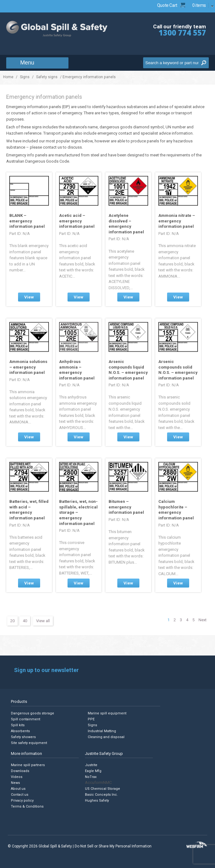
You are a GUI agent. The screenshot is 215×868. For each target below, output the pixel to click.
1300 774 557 (182, 33)
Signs (25, 77)
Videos (17, 777)
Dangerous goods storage (33, 713)
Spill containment (26, 719)
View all (43, 621)
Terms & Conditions (27, 806)
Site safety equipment (29, 743)
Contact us (20, 795)
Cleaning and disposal (106, 737)
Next (203, 620)
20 (12, 621)
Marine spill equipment (107, 713)
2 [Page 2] (175, 620)
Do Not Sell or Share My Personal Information (113, 846)
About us (18, 789)
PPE (91, 719)
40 (25, 621)
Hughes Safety (97, 801)
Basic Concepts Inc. (101, 795)
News (15, 783)
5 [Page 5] (193, 620)
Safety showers (23, 737)
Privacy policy (22, 801)
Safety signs (47, 77)
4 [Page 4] (187, 620)
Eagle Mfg (93, 771)
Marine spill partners (28, 765)
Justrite (91, 765)
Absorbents (20, 731)
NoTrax (91, 777)
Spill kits (18, 725)
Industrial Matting (102, 731)
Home (8, 77)
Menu (27, 63)
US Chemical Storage (103, 789)
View (29, 297)
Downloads (20, 771)
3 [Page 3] (181, 620)
